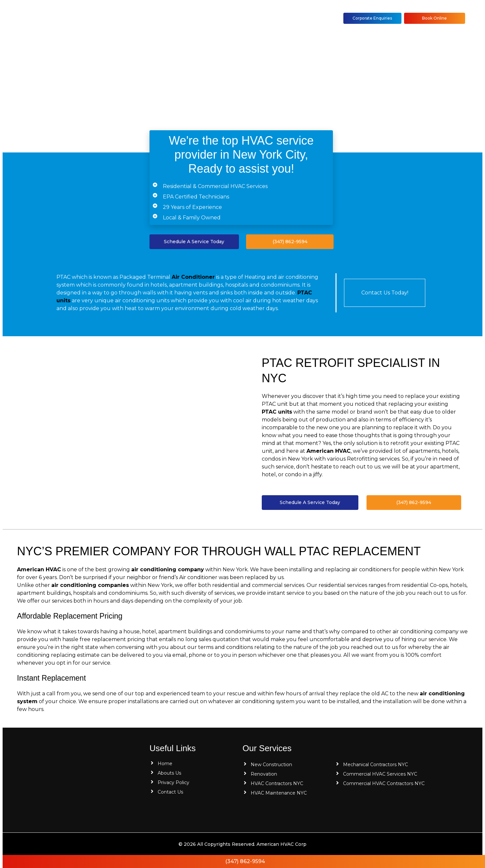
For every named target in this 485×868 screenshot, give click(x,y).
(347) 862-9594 (245, 861)
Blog (238, 18)
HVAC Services (196, 18)
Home (118, 18)
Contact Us (272, 18)
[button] (198, 18)
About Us (152, 18)
